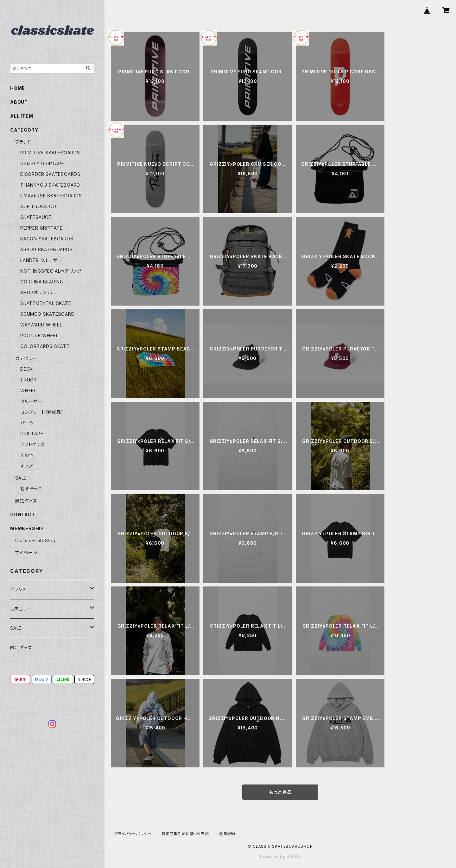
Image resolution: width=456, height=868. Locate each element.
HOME (18, 88)
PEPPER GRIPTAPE (41, 228)
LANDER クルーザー (41, 260)
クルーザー (31, 401)
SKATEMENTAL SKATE (46, 303)
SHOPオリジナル (38, 292)
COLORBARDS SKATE (45, 346)
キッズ (26, 466)
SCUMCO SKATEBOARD (47, 314)
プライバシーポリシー (133, 834)
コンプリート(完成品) (42, 412)
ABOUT (19, 102)
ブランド (23, 142)
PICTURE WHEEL (39, 335)
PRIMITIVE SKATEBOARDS (50, 153)
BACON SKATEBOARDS (47, 239)
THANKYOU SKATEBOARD (50, 185)
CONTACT (23, 515)
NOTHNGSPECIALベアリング (51, 271)
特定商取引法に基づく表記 (185, 834)
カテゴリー (26, 358)
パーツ (27, 423)
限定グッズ (26, 501)
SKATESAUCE (36, 217)
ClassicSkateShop (36, 540)
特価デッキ (31, 489)
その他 (27, 455)
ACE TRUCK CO (38, 206)
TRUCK (28, 380)
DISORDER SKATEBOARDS (50, 174)
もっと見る (280, 792)
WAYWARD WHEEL (41, 325)
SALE (21, 478)
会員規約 (227, 834)
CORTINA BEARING (42, 282)
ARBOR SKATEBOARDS (47, 249)
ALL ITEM (22, 116)
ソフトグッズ (32, 444)
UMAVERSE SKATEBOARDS (51, 196)
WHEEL (28, 391)
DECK (27, 369)
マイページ (26, 552)
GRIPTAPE (32, 434)
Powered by (280, 856)
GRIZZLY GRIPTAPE (42, 163)
